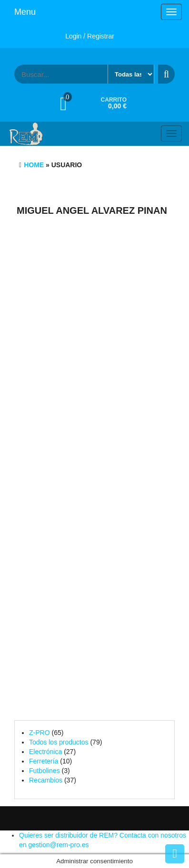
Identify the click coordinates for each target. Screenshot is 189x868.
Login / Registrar (90, 36)
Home (34, 165)
